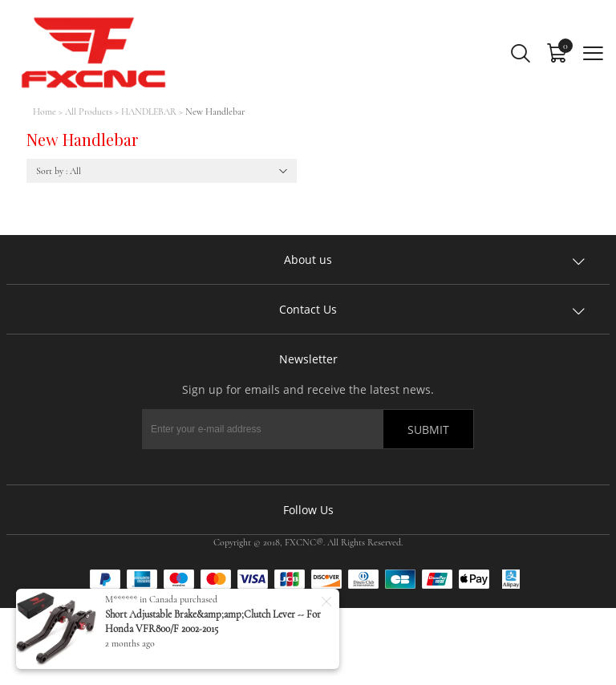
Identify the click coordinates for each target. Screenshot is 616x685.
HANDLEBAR (149, 111)
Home (45, 111)
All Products (89, 111)
